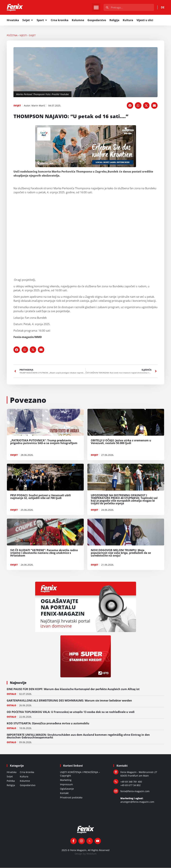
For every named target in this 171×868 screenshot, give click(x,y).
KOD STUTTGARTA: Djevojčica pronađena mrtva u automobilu (48, 724)
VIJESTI (23, 35)
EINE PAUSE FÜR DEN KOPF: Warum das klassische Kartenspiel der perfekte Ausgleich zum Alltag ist (73, 689)
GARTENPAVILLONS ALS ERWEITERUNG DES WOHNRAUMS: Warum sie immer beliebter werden (69, 701)
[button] (96, 8)
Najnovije (18, 683)
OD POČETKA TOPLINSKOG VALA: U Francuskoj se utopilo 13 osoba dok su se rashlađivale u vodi (71, 712)
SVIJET (32, 35)
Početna (12, 35)
